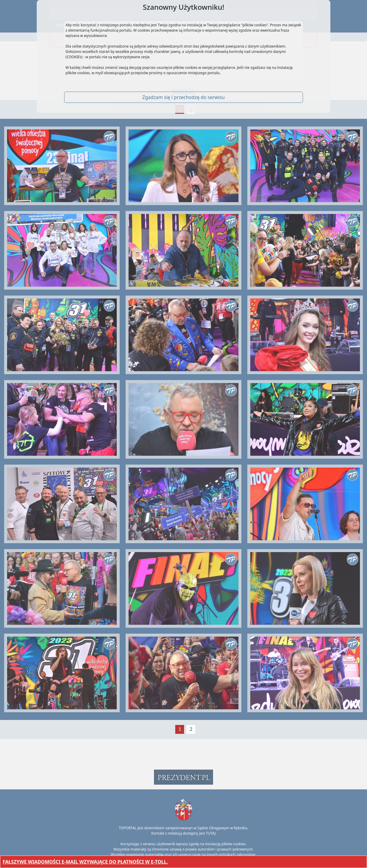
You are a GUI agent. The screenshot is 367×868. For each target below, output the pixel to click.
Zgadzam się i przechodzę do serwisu (184, 97)
